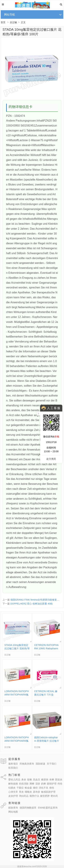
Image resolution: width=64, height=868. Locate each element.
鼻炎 (24, 780)
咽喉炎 (28, 792)
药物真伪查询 (27, 764)
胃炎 (21, 792)
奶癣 (44, 784)
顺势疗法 (34, 796)
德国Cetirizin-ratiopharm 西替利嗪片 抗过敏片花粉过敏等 (47, 741)
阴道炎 (59, 780)
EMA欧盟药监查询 (48, 808)
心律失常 (13, 792)
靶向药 (54, 796)
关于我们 (52, 764)
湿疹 (38, 784)
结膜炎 (12, 788)
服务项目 (13, 764)
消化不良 (44, 788)
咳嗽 (30, 780)
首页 (3, 22)
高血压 (37, 780)
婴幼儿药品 (14, 780)
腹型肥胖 (45, 796)
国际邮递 (40, 764)
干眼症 (20, 788)
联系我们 (13, 768)
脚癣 (32, 784)
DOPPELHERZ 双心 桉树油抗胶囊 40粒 (32, 604)
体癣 (52, 780)
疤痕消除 (24, 784)
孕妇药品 (24, 796)
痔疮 (60, 784)
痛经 (35, 788)
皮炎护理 (13, 796)
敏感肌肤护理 (48, 792)
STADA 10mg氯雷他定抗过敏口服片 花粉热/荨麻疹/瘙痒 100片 (17, 648)
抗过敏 (13, 22)
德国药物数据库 (28, 808)
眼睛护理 (52, 784)
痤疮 (52, 788)
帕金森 (28, 788)
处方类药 (51, 459)
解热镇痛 (13, 784)
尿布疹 (37, 792)
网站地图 (13, 812)
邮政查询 (13, 808)
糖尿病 (45, 780)
